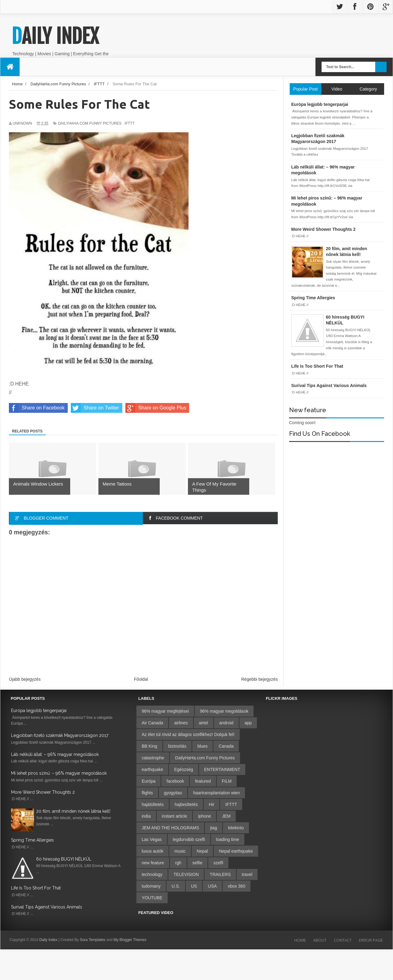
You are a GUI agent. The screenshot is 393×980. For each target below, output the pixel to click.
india (146, 816)
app (248, 723)
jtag (214, 828)
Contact (343, 940)
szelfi (218, 863)
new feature (153, 863)
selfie (198, 863)
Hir (212, 804)
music (180, 851)
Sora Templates (92, 940)
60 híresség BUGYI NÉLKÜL (64, 859)
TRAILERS (220, 874)
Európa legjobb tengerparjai (39, 711)
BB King (149, 746)
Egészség (183, 769)
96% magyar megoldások (224, 711)
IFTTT (130, 123)
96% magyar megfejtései (165, 711)
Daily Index (55, 36)
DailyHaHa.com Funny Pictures (90, 123)
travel (247, 874)
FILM (227, 781)
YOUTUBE (152, 898)
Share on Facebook (37, 408)
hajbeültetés (186, 804)
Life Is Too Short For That (36, 888)
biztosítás (177, 746)
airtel (204, 723)
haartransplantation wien (217, 793)
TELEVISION (186, 874)
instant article (174, 816)
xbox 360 (237, 886)
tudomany (151, 886)
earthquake (152, 769)
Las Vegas (152, 839)
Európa (149, 781)
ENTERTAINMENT (222, 769)
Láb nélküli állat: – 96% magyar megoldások (55, 754)
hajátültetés (153, 804)
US (194, 886)
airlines (181, 723)
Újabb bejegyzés (25, 679)
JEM (226, 816)
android (226, 723)
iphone (204, 816)
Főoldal (141, 679)
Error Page (371, 940)
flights (147, 793)
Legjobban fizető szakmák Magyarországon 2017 (60, 735)
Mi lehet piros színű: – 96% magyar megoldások (59, 773)
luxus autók (153, 851)
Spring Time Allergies (32, 840)
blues (202, 746)
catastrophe (153, 758)
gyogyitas (173, 793)
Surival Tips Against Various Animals (47, 907)
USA (212, 886)
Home (300, 940)
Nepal (202, 851)
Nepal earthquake (236, 851)
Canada (226, 746)
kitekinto (236, 828)
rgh (178, 863)
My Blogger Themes (130, 940)
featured (203, 781)
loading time (228, 839)
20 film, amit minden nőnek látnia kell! (73, 811)
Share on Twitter (95, 408)
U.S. (176, 886)
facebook (175, 781)
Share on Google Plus (156, 408)
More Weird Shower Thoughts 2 (43, 792)
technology (152, 874)
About (320, 940)
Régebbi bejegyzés (259, 679)
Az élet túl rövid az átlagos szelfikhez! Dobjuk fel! (188, 734)
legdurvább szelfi (189, 839)
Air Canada (152, 723)
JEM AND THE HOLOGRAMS (170, 828)
